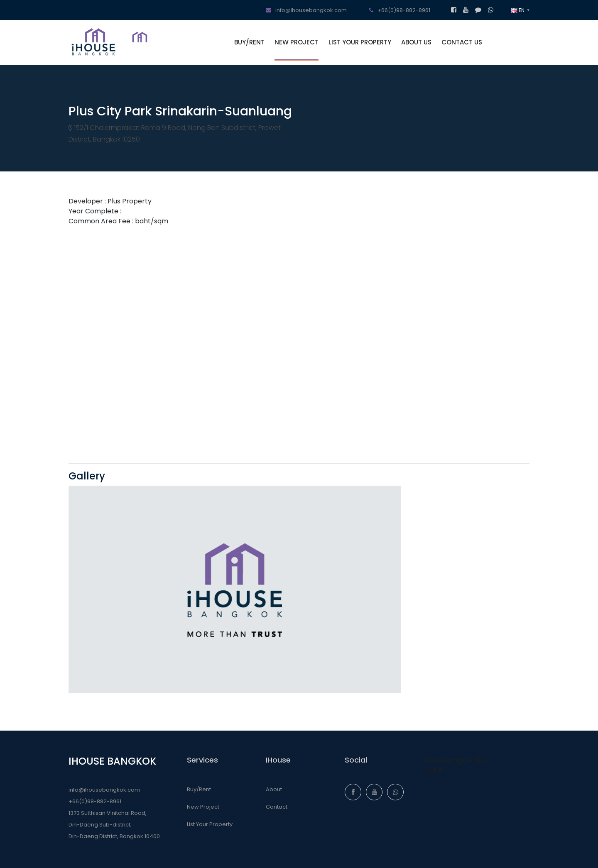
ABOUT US (416, 42)
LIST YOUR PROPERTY (360, 42)
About (274, 789)
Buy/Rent (199, 789)
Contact (277, 807)
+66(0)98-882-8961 (400, 10)
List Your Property (210, 824)
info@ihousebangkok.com (306, 10)
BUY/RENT (249, 42)
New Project (203, 807)
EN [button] (518, 10)
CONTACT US (462, 42)
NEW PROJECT (297, 42)
